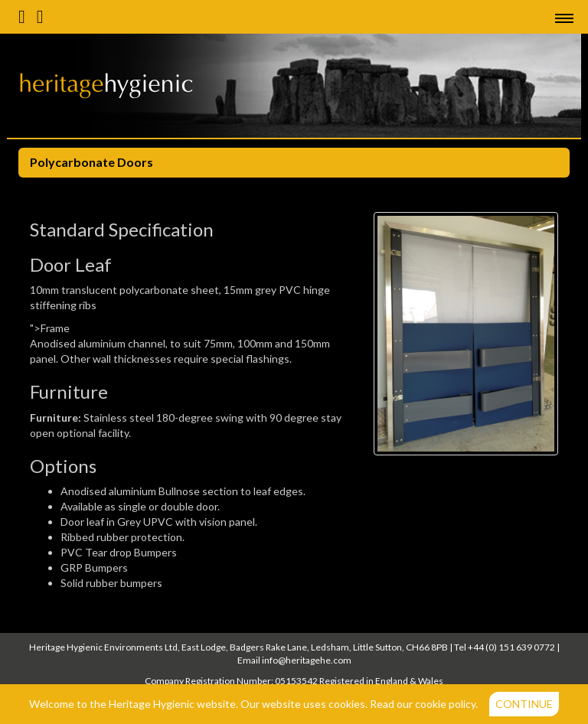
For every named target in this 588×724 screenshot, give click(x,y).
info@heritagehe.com (307, 660)
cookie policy (445, 704)
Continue (524, 704)
